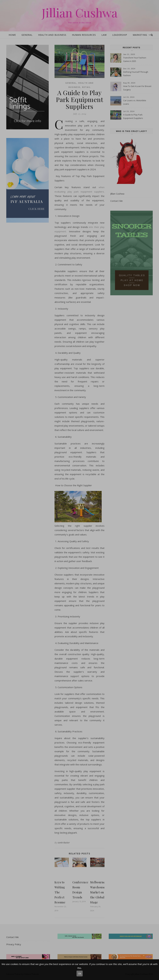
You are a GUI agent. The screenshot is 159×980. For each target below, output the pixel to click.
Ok (80, 973)
